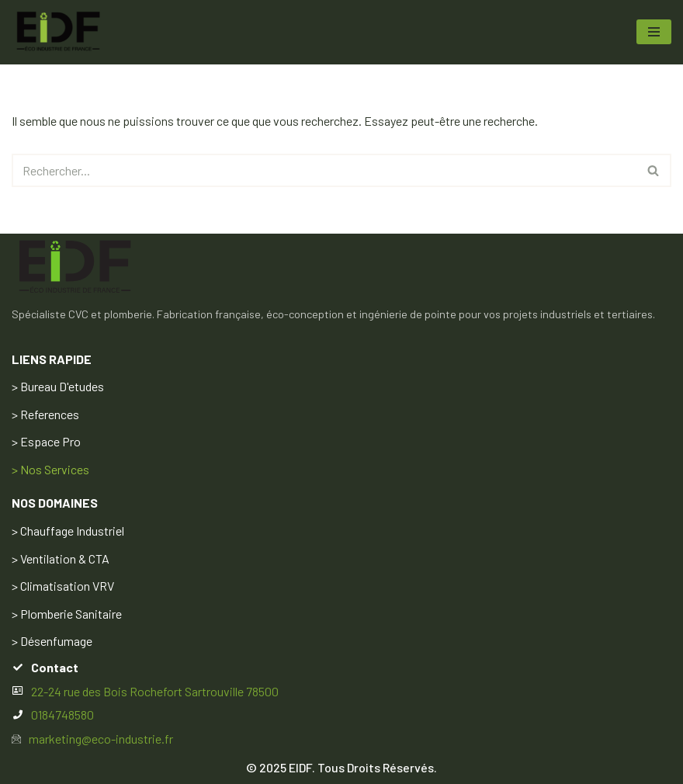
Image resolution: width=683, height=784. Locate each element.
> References (45, 414)
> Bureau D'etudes (58, 386)
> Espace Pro (46, 441)
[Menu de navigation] (654, 32)
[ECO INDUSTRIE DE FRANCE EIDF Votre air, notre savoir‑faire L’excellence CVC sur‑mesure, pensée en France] (58, 32)
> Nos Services (50, 469)
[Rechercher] (324, 170)
